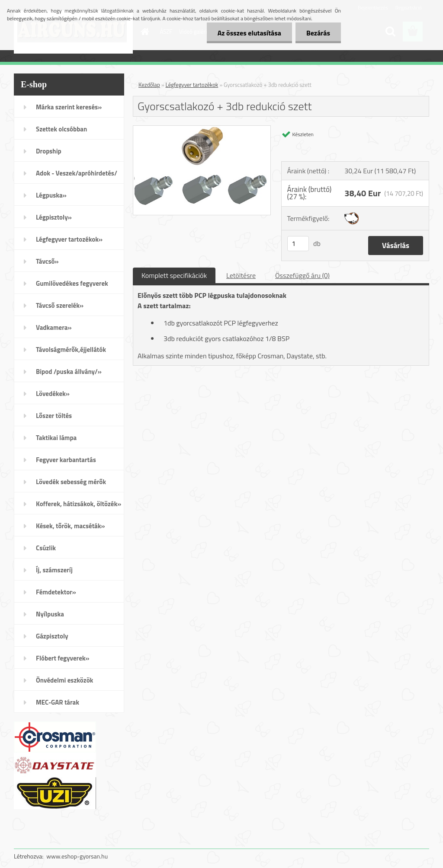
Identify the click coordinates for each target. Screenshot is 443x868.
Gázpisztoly (52, 636)
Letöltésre (241, 275)
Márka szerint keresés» (69, 107)
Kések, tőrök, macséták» (71, 526)
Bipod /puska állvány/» (69, 372)
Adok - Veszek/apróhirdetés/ (77, 173)
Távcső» (47, 261)
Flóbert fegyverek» (63, 658)
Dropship (49, 151)
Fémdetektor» (56, 592)
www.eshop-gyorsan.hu (77, 856)
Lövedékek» (53, 394)
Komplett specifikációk (174, 275)
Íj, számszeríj (54, 570)
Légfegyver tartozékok (192, 85)
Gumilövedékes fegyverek (72, 283)
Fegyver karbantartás (66, 460)
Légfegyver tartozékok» (69, 239)
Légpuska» (51, 195)
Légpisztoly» (54, 217)
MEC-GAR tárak (58, 702)
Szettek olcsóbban (61, 129)
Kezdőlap (149, 85)
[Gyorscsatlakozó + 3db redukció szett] (202, 129)
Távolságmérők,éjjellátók (71, 349)
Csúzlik (46, 548)
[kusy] (298, 244)
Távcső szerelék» (60, 305)
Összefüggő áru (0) (302, 275)
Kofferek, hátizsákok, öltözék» (79, 504)
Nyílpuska (50, 614)
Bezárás (318, 33)
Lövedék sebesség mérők (71, 482)
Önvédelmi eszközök (64, 680)
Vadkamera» (54, 327)
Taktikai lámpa (56, 438)
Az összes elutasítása (249, 33)
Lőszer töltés (54, 416)
